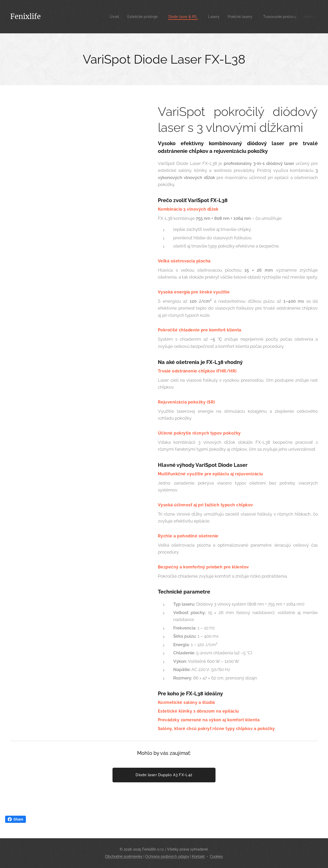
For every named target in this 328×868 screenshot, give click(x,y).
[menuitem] (102, 17)
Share (16, 819)
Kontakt (198, 856)
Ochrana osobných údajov (167, 856)
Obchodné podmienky (124, 856)
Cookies (216, 856)
